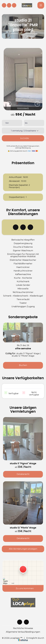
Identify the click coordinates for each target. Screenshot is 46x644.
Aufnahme (13, 34)
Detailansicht (23, 474)
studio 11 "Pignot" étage (23, 463)
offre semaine (23, 349)
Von (7, 123)
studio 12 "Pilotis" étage (23, 528)
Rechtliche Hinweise (23, 628)
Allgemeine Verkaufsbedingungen (23, 632)
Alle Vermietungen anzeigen (23, 549)
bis (26, 123)
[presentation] (9, 104)
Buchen (23, 365)
